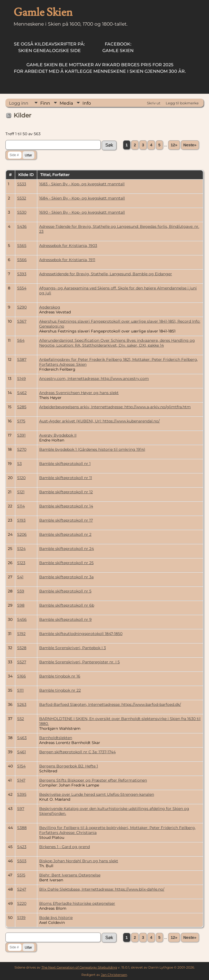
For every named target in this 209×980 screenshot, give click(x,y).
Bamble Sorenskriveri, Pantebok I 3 (73, 648)
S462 (22, 393)
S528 (22, 648)
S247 (22, 889)
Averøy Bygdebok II (58, 435)
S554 (22, 288)
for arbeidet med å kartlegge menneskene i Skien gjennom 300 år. (100, 68)
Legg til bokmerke (182, 103)
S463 (22, 738)
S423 (22, 847)
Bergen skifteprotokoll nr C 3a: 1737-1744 (77, 752)
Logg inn (19, 103)
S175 (21, 421)
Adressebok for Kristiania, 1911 (67, 260)
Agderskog (50, 307)
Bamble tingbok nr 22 (60, 690)
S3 (19, 464)
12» (174, 145)
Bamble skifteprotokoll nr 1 (65, 464)
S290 (22, 307)
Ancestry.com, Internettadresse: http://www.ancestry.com (94, 379)
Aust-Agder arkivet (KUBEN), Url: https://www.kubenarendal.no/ (99, 421)
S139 (21, 918)
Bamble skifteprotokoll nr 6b (67, 605)
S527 (22, 662)
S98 (21, 605)
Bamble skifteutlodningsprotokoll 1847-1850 (81, 634)
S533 (22, 184)
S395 (22, 794)
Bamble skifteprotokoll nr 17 (66, 520)
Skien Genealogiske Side (49, 47)
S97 (21, 809)
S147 (21, 780)
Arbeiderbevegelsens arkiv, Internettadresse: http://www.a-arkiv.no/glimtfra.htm (115, 407)
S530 (22, 212)
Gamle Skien (118, 47)
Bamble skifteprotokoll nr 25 (66, 563)
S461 (21, 752)
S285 (22, 407)
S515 (21, 875)
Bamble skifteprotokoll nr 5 (65, 591)
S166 (21, 676)
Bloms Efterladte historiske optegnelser (77, 903)
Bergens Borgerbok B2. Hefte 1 (69, 766)
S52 (21, 719)
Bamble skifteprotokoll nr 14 (66, 506)
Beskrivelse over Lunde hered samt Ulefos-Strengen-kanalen (97, 794)
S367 (22, 321)
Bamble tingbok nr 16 (60, 676)
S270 (22, 449)
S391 (21, 435)
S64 (21, 340)
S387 (22, 359)
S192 (21, 634)
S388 (22, 828)
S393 (22, 274)
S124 (21, 549)
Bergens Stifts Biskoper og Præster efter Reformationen (93, 780)
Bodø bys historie (56, 918)
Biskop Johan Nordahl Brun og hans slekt (79, 861)
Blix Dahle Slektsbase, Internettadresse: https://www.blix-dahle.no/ (102, 889)
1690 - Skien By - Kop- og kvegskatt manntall (82, 212)
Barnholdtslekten (56, 738)
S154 (21, 766)
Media (66, 103)
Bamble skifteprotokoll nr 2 (65, 534)
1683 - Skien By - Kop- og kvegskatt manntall (82, 184)
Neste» (190, 145)
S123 (21, 563)
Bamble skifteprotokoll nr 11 (66, 478)
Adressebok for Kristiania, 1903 (68, 246)
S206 (22, 534)
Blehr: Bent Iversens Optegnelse (70, 875)
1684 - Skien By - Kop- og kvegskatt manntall (82, 198)
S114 (21, 506)
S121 (21, 492)
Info (87, 103)
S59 (21, 591)
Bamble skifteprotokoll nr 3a (66, 577)
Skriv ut (154, 103)
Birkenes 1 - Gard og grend (64, 847)
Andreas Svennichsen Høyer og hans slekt (79, 393)
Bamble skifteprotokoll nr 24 (67, 549)
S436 (22, 226)
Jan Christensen (114, 975)
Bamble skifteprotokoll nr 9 (65, 619)
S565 (22, 246)
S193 (21, 520)
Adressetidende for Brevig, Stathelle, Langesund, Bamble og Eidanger (106, 274)
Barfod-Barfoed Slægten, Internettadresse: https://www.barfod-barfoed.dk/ (110, 704)
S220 (22, 903)
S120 (21, 478)
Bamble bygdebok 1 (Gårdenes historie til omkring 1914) (92, 449)
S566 (22, 260)
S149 (21, 379)
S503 (22, 861)
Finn (45, 103)
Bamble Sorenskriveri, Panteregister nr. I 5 (79, 662)
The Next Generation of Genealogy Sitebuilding (79, 967)
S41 (20, 577)
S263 (22, 704)
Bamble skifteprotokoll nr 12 (66, 492)
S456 (22, 619)
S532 (22, 198)
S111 (20, 690)
